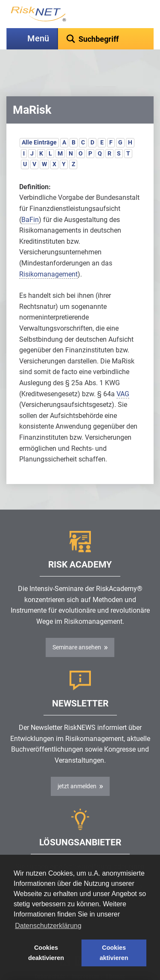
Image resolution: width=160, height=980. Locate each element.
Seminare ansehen (77, 626)
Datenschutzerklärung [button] (48, 926)
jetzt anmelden (77, 765)
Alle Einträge (39, 121)
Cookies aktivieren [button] (114, 953)
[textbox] (106, 39)
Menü (38, 39)
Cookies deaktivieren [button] (46, 953)
